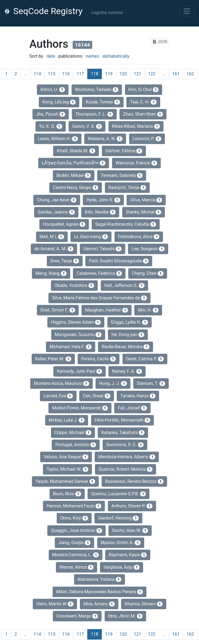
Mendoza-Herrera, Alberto (127, 457)
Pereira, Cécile (99, 359)
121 (137, 74)
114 (37, 74)
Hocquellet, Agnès (64, 224)
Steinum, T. (151, 383)
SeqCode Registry (43, 11)
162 (190, 74)
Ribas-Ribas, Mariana (136, 126)
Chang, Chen (148, 273)
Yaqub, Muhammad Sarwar (65, 481)
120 (123, 74)
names (92, 56)
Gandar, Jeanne (56, 212)
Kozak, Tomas (103, 102)
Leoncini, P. (147, 139)
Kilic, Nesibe (100, 212)
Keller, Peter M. (53, 359)
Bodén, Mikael (74, 175)
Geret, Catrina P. (145, 359)
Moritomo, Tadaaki (97, 90)
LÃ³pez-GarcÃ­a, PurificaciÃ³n (74, 163)
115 (52, 74)
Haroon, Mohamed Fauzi (74, 506)
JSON (160, 42)
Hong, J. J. (113, 383)
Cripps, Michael (73, 433)
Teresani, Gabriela (122, 175)
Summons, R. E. (125, 445)
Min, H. (148, 310)
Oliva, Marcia (146, 200)
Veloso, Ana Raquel (66, 457)
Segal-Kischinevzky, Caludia (126, 224)
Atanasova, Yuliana (100, 579)
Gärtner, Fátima (124, 151)
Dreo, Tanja (65, 261)
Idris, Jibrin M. (125, 616)
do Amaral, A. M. (54, 249)
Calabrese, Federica (99, 273)
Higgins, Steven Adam (76, 322)
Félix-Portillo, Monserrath (123, 420)
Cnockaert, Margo (77, 616)
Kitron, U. (53, 90)
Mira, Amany (99, 604)
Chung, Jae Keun (57, 200)
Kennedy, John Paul (80, 371)
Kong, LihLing (59, 102)
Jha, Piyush (51, 114)
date (51, 56)
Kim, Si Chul (144, 90)
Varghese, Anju (122, 567)
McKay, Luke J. (67, 420)
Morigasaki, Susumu (78, 335)
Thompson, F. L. (94, 114)
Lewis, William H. (58, 139)
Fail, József (132, 408)
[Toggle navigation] (187, 11)
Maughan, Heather (107, 310)
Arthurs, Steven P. (132, 506)
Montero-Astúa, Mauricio (61, 383)
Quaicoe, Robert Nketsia (126, 469)
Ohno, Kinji (74, 518)
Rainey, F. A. (127, 371)
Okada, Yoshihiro (74, 285)
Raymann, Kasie (128, 555)
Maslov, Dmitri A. (121, 543)
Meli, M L (52, 237)
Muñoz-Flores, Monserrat (80, 408)
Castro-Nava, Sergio (76, 187)
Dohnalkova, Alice (139, 237)
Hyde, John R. (103, 200)
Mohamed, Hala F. (70, 347)
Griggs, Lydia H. (130, 322)
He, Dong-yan (128, 335)
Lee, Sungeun (148, 249)
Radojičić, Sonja (127, 187)
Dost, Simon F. (58, 310)
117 (80, 74)
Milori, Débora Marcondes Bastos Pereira (100, 592)
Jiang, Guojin (74, 543)
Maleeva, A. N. (105, 139)
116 (66, 74)
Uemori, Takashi (103, 249)
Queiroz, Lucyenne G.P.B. (118, 494)
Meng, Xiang (51, 273)
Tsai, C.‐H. (143, 102)
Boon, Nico (67, 494)
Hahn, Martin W (55, 604)
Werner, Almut (77, 567)
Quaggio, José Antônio (77, 530)
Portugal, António (76, 445)
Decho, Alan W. (130, 530)
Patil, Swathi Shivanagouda (119, 261)
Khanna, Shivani (144, 604)
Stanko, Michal (144, 212)
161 (176, 74)
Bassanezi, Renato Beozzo (134, 481)
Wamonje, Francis (136, 163)
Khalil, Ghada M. (76, 151)
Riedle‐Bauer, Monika (125, 347)
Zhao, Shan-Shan (143, 114)
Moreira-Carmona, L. (76, 555)
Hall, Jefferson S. (124, 285)
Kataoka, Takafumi (123, 433)
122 (152, 74)
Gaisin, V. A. (87, 126)
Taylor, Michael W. (67, 469)
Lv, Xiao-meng (91, 237)
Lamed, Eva (58, 396)
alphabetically (116, 56)
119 (109, 74)
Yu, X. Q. (51, 126)
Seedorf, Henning (118, 518)
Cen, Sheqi (97, 396)
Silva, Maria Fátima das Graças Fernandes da (99, 298)
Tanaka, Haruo (138, 396)
